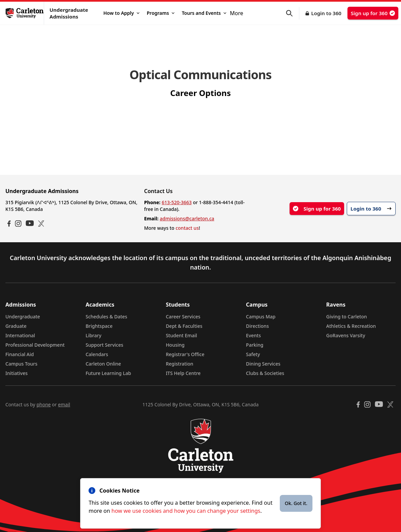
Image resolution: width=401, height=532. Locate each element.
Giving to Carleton (347, 317)
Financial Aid (20, 354)
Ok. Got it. (296, 503)
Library (93, 335)
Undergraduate (23, 317)
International (20, 335)
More (237, 13)
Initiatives (16, 373)
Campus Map (261, 317)
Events (254, 335)
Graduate (16, 326)
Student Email (181, 335)
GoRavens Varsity (346, 335)
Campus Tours (21, 364)
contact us (187, 228)
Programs (161, 13)
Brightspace (99, 326)
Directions (258, 326)
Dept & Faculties (184, 326)
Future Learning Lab (108, 373)
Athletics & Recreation (351, 326)
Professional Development (35, 345)
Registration (179, 364)
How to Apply (121, 13)
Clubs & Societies (265, 373)
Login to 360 (326, 13)
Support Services (104, 345)
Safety (253, 354)
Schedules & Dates (106, 317)
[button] (293, 13)
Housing (175, 345)
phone (43, 404)
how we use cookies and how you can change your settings (186, 511)
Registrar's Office (185, 354)
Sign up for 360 (373, 13)
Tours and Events (204, 13)
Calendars (97, 354)
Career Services (183, 317)
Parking (255, 345)
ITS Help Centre (183, 373)
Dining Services (263, 364)
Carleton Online (103, 364)
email (64, 404)
